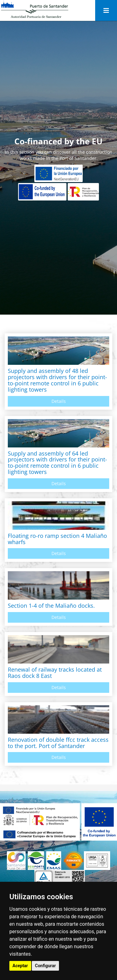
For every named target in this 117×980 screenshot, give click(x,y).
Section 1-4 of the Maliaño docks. (51, 606)
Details (59, 401)
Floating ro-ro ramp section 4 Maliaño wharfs (57, 539)
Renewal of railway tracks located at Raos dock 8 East (55, 673)
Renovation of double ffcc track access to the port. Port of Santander (58, 743)
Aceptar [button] (20, 966)
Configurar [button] (45, 966)
